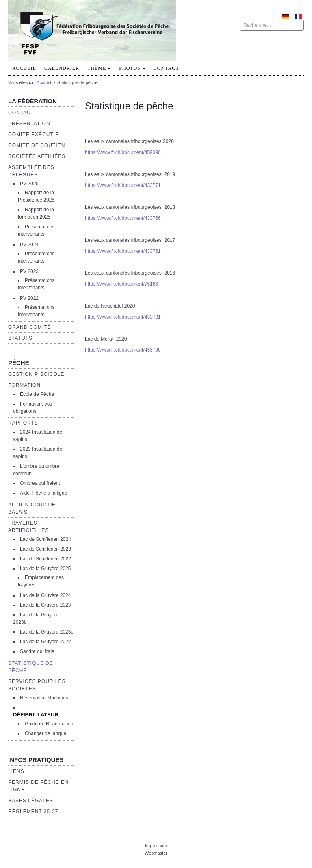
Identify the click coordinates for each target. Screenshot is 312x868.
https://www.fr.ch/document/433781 (123, 317)
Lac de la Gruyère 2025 (45, 569)
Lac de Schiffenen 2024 (45, 539)
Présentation (29, 124)
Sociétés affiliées (37, 156)
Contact (166, 68)
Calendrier (62, 68)
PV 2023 (29, 271)
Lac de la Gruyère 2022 (45, 642)
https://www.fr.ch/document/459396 (123, 152)
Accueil (24, 68)
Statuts (20, 338)
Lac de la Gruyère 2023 (45, 605)
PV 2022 (29, 298)
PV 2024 (29, 245)
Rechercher (240, 20)
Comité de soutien (37, 145)
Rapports (23, 423)
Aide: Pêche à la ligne (43, 493)
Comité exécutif (33, 135)
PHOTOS (132, 68)
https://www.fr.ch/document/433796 (123, 350)
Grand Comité (29, 327)
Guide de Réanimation (49, 724)
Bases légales (31, 801)
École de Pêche (37, 394)
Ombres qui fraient (40, 483)
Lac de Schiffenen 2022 (45, 559)
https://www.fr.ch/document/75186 (121, 284)
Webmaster (156, 853)
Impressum (156, 846)
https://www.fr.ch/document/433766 (123, 218)
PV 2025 (29, 184)
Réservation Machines (44, 698)
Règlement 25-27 (33, 812)
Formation (24, 385)
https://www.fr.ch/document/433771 (123, 185)
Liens (16, 771)
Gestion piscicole (36, 374)
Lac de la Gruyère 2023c (47, 632)
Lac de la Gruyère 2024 (45, 595)
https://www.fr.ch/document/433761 (123, 251)
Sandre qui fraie (37, 651)
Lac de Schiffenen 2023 (45, 549)
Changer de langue (45, 733)
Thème (99, 68)
